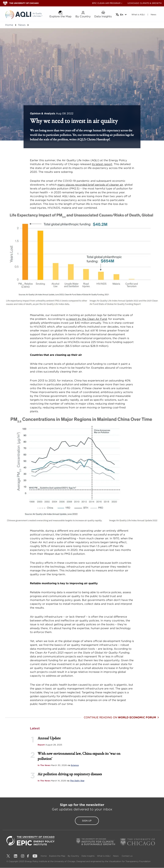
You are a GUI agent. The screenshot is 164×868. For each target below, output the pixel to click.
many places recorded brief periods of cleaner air (90, 185)
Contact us (127, 856)
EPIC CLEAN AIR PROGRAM (106, 3)
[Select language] (121, 15)
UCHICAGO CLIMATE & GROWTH (145, 3)
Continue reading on (121, 718)
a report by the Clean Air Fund (86, 319)
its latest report (102, 164)
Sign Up (82, 821)
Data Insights (88, 856)
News (22, 25)
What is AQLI (104, 856)
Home (9, 25)
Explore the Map (57, 856)
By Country (73, 856)
